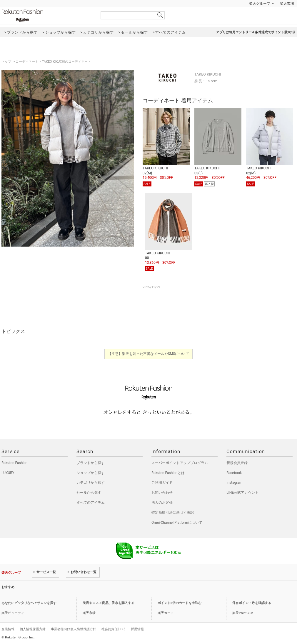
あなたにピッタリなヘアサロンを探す (29, 603)
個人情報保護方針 (33, 629)
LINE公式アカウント (242, 493)
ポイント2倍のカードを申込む (180, 603)
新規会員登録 (237, 463)
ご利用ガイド (162, 483)
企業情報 (8, 629)
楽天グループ (260, 4)
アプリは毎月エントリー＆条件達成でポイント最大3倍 (256, 32)
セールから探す (89, 493)
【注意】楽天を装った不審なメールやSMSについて (149, 354)
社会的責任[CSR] (114, 629)
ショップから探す (91, 473)
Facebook (234, 473)
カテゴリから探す (91, 483)
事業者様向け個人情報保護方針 (74, 629)
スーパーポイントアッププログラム (180, 463)
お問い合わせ (162, 493)
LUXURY (8, 473)
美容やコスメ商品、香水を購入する (109, 603)
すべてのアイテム (91, 503)
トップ (7, 62)
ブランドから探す (91, 463)
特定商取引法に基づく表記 (173, 513)
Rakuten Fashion (47, 15)
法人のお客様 (162, 503)
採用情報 (137, 629)
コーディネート (27, 62)
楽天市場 (287, 4)
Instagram (234, 483)
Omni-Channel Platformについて (177, 523)
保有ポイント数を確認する (252, 603)
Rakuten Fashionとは (168, 473)
